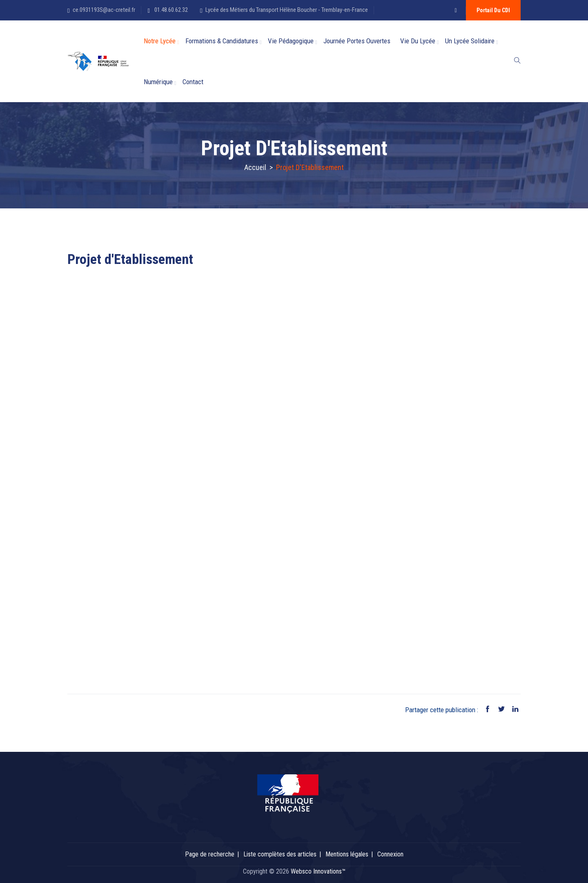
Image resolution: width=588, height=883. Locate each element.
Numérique (158, 82)
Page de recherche (210, 854)
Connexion (390, 854)
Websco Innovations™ (318, 871)
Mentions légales (347, 854)
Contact (193, 82)
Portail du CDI (493, 10)
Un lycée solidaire (470, 41)
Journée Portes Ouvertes (357, 41)
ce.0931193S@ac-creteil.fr (104, 10)
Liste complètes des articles (280, 854)
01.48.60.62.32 (170, 10)
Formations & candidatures (222, 41)
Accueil (255, 167)
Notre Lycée (160, 41)
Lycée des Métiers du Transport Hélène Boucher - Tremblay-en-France (287, 10)
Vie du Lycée (418, 41)
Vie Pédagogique (291, 41)
